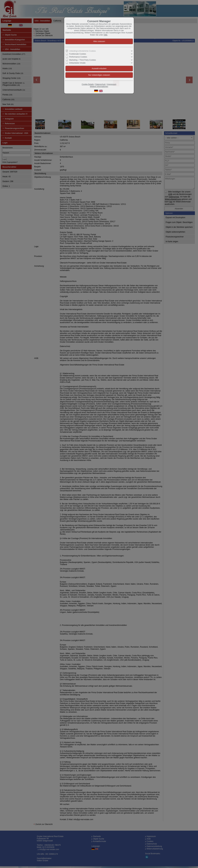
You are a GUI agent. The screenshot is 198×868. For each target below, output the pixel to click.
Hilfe (105, 35)
